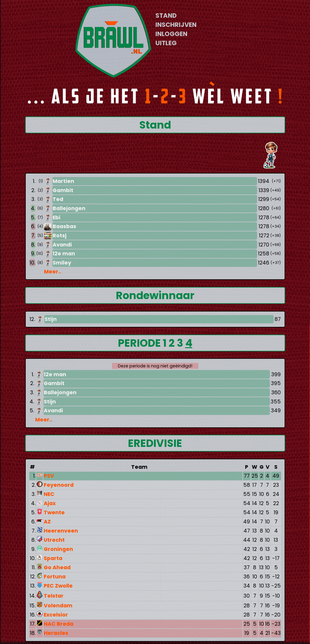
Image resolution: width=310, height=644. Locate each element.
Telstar (54, 596)
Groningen (58, 549)
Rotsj (60, 236)
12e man (64, 254)
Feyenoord (59, 485)
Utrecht (54, 540)
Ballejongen (69, 208)
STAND (166, 16)
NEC (49, 494)
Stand (155, 125)
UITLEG (166, 43)
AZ (47, 522)
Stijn (51, 319)
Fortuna (55, 577)
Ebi (56, 218)
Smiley (62, 263)
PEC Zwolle (58, 586)
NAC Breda (59, 624)
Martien (63, 181)
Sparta (53, 558)
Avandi (62, 245)
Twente (54, 512)
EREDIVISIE (155, 443)
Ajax (50, 503)
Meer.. (53, 272)
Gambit (63, 190)
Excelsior (56, 615)
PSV (49, 476)
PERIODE (140, 343)
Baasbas (64, 226)
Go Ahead (57, 567)
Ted (58, 199)
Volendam (58, 606)
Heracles (56, 633)
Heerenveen (61, 531)
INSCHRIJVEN (176, 25)
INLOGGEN (171, 34)
